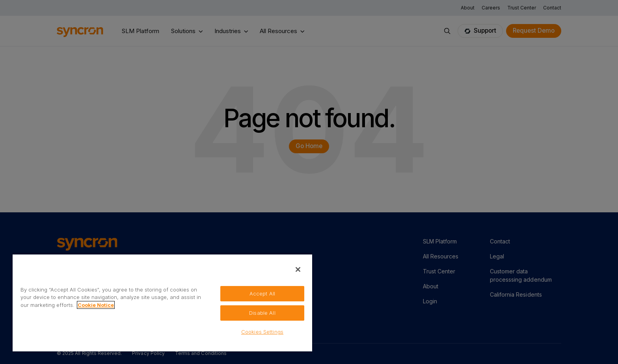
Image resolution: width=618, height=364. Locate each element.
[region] (162, 303)
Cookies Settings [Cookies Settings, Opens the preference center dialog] (262, 332)
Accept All (262, 293)
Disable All (262, 313)
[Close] (298, 269)
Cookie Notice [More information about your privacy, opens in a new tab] (96, 305)
